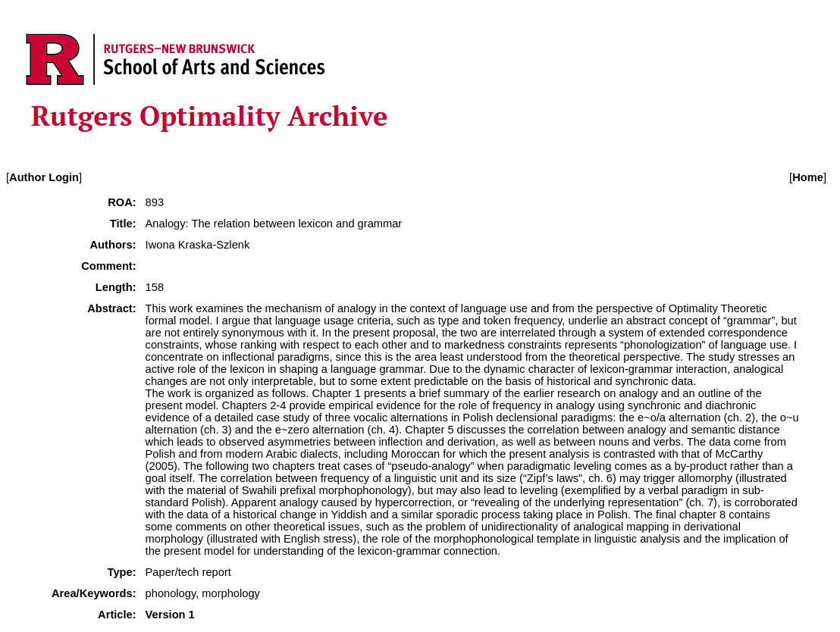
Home (808, 177)
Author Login (44, 177)
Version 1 (170, 615)
